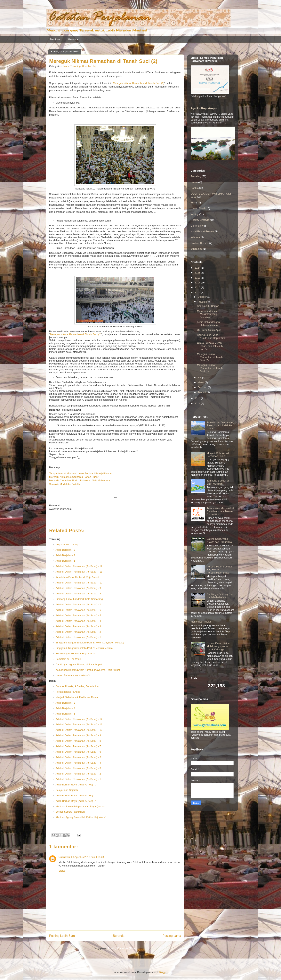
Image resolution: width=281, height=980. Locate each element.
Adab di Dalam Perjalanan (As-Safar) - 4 (78, 621)
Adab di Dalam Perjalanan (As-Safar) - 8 (78, 594)
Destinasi (55, 39)
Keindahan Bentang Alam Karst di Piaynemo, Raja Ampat (88, 670)
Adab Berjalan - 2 (65, 555)
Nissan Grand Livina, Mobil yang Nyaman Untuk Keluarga (218, 646)
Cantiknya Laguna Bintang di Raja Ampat (79, 664)
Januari (202, 392)
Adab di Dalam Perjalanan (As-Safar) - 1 (78, 637)
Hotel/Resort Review (202, 231)
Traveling (75, 66)
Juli (200, 377)
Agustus (203, 302)
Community (197, 226)
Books (194, 188)
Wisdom (195, 237)
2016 (198, 287)
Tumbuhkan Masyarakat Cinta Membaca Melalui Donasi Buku (220, 511)
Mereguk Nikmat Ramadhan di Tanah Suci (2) (210, 357)
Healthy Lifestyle (200, 220)
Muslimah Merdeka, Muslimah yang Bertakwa (208, 314)
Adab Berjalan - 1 (65, 561)
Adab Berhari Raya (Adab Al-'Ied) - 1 (76, 801)
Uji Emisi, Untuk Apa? (209, 330)
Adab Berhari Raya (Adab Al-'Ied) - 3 (76, 785)
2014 (198, 398)
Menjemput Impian (201, 622)
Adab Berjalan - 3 (65, 550)
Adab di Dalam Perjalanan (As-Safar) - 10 (79, 583)
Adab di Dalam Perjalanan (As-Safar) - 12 (79, 566)
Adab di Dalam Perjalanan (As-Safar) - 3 (78, 626)
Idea (193, 202)
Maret (201, 382)
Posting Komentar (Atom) (122, 948)
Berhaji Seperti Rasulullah (70, 812)
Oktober (203, 297)
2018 (198, 278)
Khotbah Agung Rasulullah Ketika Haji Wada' (81, 817)
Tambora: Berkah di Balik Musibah (218, 482)
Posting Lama (172, 936)
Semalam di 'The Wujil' (68, 659)
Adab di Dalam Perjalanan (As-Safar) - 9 (78, 588)
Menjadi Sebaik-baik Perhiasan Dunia (77, 697)
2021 (198, 273)
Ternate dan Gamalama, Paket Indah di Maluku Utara (220, 425)
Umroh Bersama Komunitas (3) (73, 675)
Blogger (163, 972)
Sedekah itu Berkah (208, 306)
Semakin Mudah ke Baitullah (65, 484)
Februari (203, 387)
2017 (198, 283)
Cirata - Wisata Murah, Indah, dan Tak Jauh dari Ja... (210, 346)
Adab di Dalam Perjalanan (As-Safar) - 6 (78, 610)
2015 (198, 293)
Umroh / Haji (89, 66)
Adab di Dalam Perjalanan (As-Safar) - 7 (78, 604)
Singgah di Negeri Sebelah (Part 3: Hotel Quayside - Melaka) (90, 643)
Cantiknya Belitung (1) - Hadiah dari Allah (220, 596)
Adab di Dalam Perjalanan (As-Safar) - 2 (78, 632)
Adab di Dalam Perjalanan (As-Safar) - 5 (78, 615)
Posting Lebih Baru (62, 936)
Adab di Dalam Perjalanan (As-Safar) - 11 (79, 572)
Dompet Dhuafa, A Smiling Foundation (77, 686)
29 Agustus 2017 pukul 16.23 (88, 857)
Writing (195, 214)
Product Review (200, 243)
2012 (198, 403)
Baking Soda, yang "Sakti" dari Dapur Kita (211, 336)
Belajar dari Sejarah (67, 790)
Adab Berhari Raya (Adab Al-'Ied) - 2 (76, 796)
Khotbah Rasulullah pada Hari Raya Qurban (80, 806)
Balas (62, 871)
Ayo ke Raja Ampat (204, 108)
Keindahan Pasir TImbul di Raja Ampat (77, 577)
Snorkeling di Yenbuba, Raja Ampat (76, 653)
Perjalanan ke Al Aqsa (68, 544)
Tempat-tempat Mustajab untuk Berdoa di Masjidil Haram (81, 473)
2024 (198, 268)
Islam (66, 66)
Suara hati (196, 249)
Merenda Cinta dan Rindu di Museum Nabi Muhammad (80, 480)
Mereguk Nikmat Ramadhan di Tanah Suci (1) (139, 83)
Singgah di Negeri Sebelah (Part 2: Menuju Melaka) (85, 648)
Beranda (73, 39)
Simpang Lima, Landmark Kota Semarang (79, 599)
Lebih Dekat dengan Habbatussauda (208, 324)
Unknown (64, 857)
